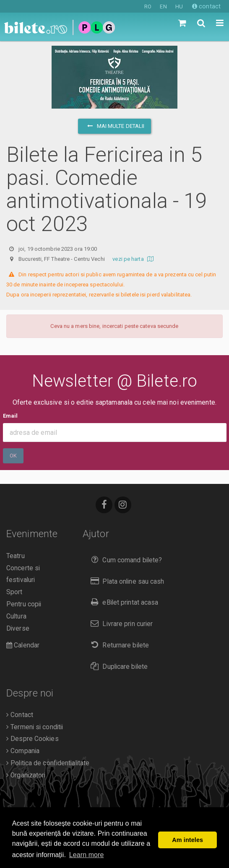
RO (148, 6)
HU (179, 6)
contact (206, 6)
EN (163, 6)
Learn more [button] (87, 855)
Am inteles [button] (187, 840)
